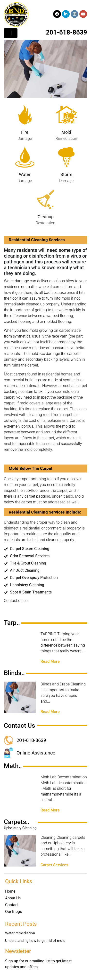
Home (10, 891)
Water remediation (20, 933)
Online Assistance (36, 753)
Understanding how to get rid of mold (35, 941)
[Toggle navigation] (11, 33)
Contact (12, 905)
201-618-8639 (66, 32)
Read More (50, 662)
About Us (13, 898)
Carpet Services (54, 865)
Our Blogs (13, 912)
